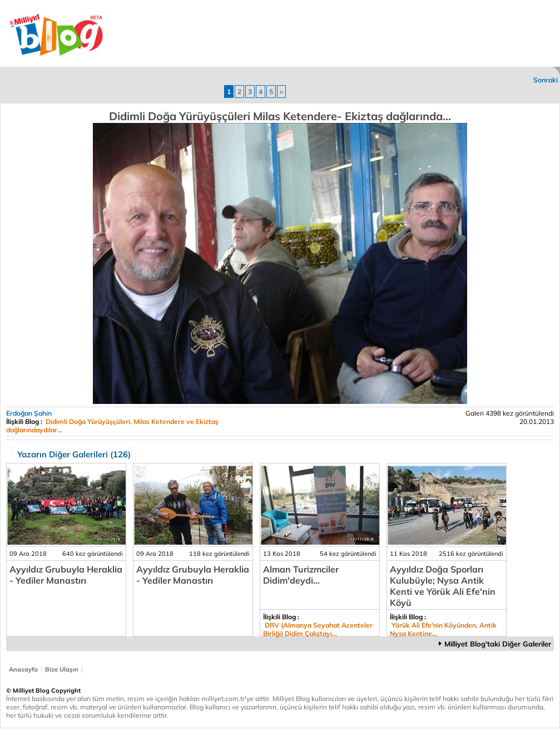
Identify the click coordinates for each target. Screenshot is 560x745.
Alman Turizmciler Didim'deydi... (301, 575)
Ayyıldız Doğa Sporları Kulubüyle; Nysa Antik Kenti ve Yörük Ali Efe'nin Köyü (443, 586)
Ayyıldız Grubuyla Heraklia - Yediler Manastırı (66, 575)
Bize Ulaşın (62, 669)
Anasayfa (23, 669)
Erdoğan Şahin (29, 413)
